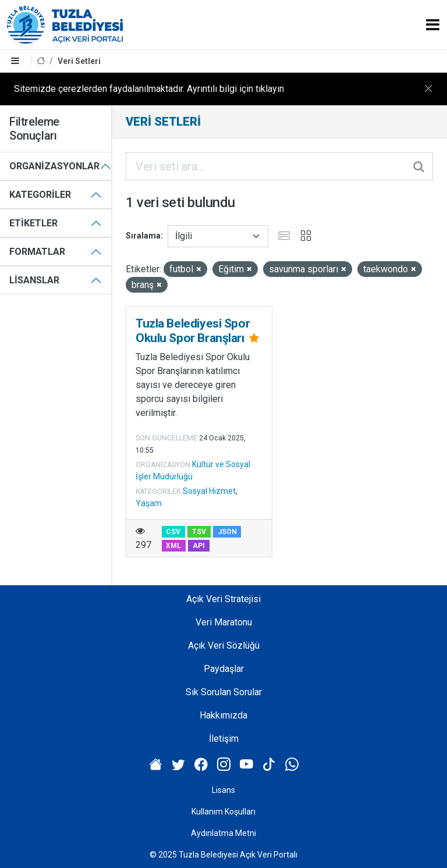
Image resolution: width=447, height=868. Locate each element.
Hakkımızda (223, 715)
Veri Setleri (79, 61)
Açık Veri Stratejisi (223, 599)
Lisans (223, 790)
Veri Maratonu (224, 622)
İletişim (224, 739)
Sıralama (143, 236)
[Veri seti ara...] (279, 166)
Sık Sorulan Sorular (224, 692)
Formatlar (37, 252)
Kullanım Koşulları (223, 812)
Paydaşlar (224, 669)
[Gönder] (420, 166)
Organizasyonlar (54, 166)
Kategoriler (40, 195)
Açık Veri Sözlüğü (224, 645)
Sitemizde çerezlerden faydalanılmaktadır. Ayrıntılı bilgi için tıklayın (149, 89)
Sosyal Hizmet (209, 491)
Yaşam (149, 503)
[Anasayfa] (41, 61)
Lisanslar (34, 280)
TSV (199, 532)
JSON (227, 532)
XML (173, 546)
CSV (173, 532)
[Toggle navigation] (433, 25)
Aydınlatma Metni (223, 833)
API (199, 546)
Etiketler (33, 223)
